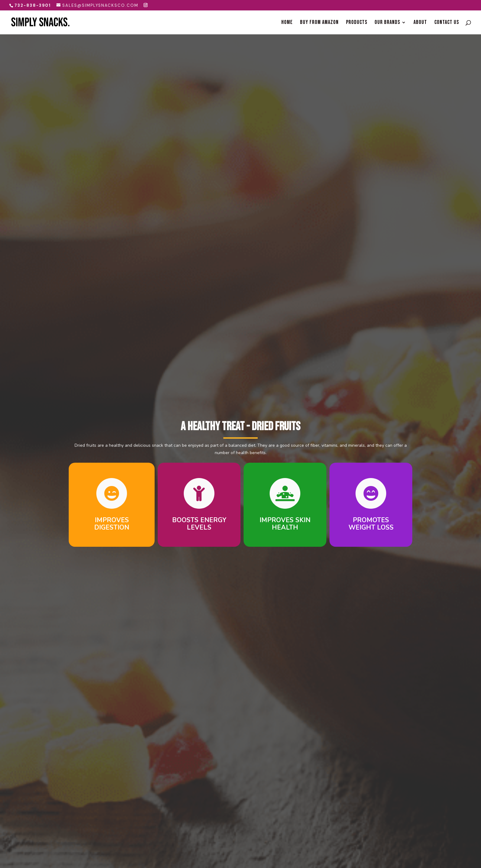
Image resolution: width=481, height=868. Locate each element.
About (420, 23)
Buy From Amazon (319, 23)
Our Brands (387, 23)
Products (357, 23)
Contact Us (447, 23)
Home (287, 23)
